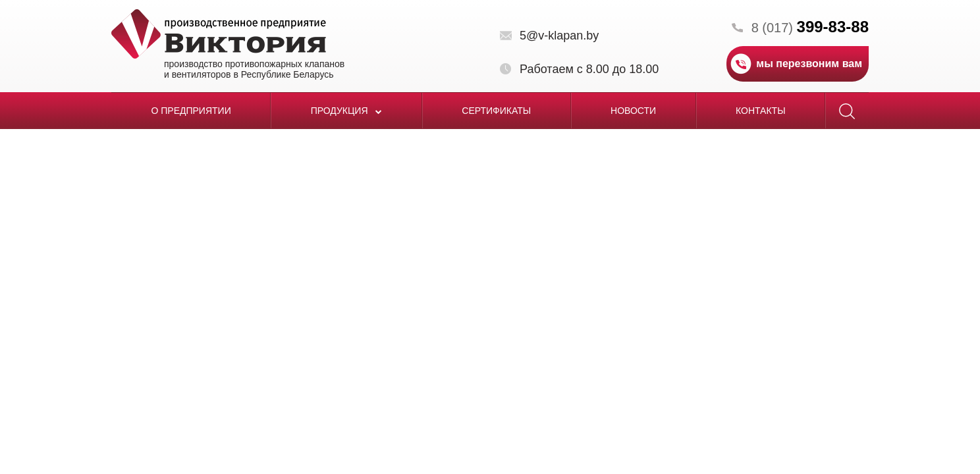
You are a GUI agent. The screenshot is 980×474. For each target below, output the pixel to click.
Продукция (347, 111)
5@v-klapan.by (559, 36)
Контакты (761, 111)
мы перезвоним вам (809, 64)
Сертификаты (496, 111)
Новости (633, 111)
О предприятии (191, 111)
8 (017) (810, 28)
